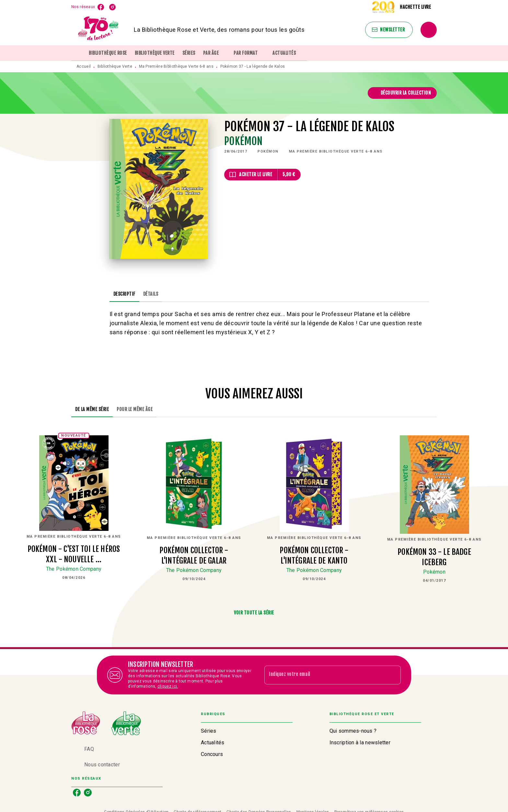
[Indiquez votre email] (324, 675)
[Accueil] (98, 30)
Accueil (84, 66)
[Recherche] (429, 30)
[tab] (78, 53)
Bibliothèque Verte (115, 66)
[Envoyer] (393, 675)
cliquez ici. (168, 686)
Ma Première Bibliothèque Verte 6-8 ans (176, 66)
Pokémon (243, 141)
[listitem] (101, 7)
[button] (389, 30)
